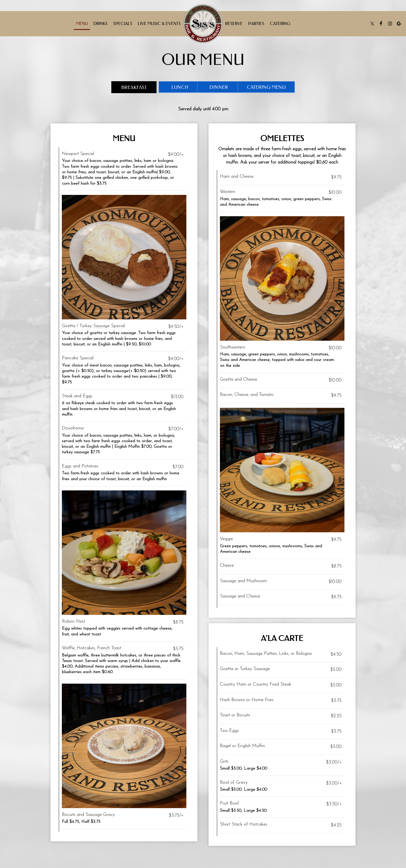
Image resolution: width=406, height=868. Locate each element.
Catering (280, 24)
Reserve (234, 24)
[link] (203, 24)
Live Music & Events (159, 24)
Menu (82, 24)
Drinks (101, 24)
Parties (256, 24)
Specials (123, 24)
